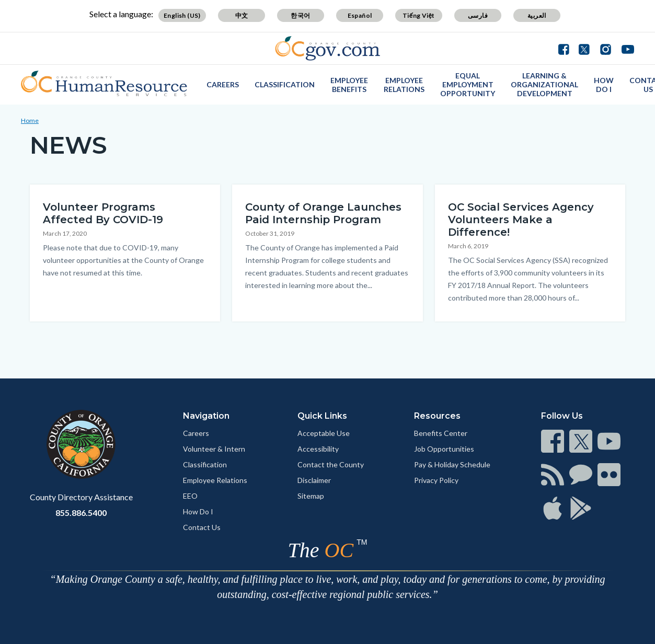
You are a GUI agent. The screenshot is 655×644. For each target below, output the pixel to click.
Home (30, 120)
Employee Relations (404, 85)
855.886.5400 (81, 513)
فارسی (478, 15)
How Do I (604, 85)
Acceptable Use (324, 433)
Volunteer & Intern (214, 449)
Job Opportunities (444, 449)
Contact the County (331, 464)
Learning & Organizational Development (544, 84)
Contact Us (202, 527)
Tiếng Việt (419, 15)
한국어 (300, 15)
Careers (223, 84)
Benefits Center (441, 433)
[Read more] (327, 48)
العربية (537, 15)
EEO (190, 496)
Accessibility (318, 449)
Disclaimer (314, 480)
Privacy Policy (436, 480)
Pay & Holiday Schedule (452, 464)
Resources (437, 416)
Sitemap (311, 496)
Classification (285, 84)
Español (360, 15)
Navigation (206, 416)
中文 (242, 15)
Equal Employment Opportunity (468, 84)
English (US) (182, 15)
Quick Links (322, 416)
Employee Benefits (349, 85)
